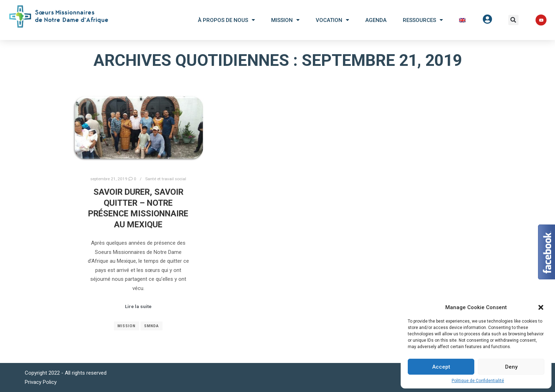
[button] (513, 20)
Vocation (332, 20)
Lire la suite (138, 306)
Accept (441, 367)
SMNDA (151, 326)
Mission (285, 20)
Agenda (376, 20)
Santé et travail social (166, 179)
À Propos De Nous (226, 20)
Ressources (423, 20)
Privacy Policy (41, 382)
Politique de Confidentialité (478, 381)
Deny (511, 367)
